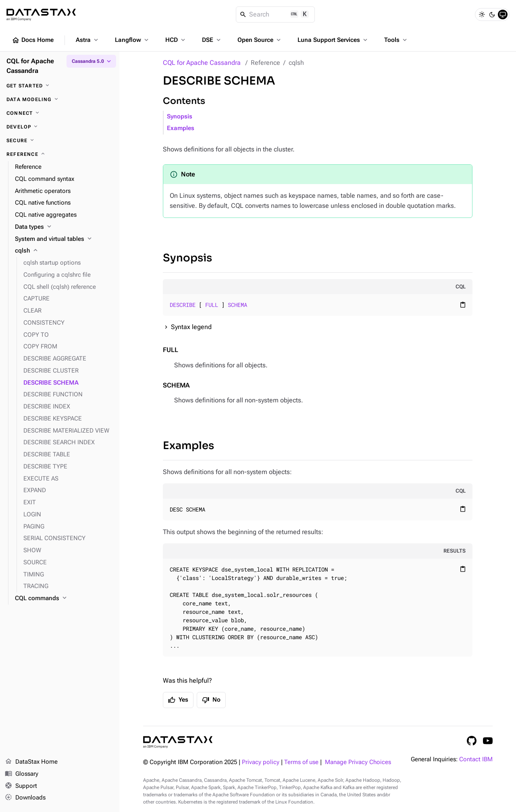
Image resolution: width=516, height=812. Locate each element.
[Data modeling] (60, 99)
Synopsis (180, 117)
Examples (181, 128)
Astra (88, 40)
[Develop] (60, 127)
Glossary (22, 774)
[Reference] (60, 154)
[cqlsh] (64, 251)
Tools (396, 40)
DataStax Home (31, 762)
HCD (176, 40)
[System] (503, 14)
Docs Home (33, 40)
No (211, 700)
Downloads (25, 798)
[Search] (276, 14)
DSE (212, 40)
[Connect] (60, 113)
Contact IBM (476, 759)
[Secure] (60, 141)
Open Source (260, 40)
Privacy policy (261, 762)
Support (21, 786)
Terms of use (301, 762)
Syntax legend (191, 327)
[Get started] (60, 86)
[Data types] (64, 227)
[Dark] (492, 14)
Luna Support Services (333, 40)
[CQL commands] (64, 599)
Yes (178, 700)
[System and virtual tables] (64, 239)
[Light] (482, 14)
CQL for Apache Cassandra (202, 63)
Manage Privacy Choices (358, 762)
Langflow (132, 40)
